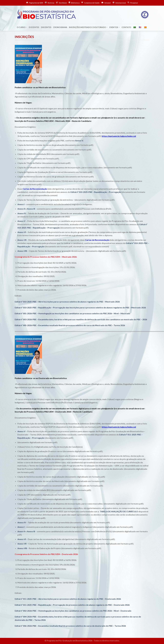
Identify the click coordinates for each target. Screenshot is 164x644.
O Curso (22, 27)
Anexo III (31, 209)
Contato (126, 27)
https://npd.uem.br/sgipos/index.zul (119, 136)
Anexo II (21, 209)
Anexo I (21, 204)
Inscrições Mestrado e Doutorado (88, 27)
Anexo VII (22, 240)
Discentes (46, 27)
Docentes (34, 27)
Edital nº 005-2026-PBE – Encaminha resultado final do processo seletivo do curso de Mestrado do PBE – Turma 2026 (70, 325)
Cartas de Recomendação (35, 189)
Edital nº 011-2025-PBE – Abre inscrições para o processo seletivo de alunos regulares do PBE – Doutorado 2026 (68, 599)
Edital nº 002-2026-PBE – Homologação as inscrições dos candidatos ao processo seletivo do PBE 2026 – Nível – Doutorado (73, 611)
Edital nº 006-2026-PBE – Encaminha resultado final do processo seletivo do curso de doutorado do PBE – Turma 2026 (70, 626)
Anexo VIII (22, 251)
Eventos (115, 27)
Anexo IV (22, 213)
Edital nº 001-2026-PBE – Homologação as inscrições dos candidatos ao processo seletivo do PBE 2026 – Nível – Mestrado (72, 313)
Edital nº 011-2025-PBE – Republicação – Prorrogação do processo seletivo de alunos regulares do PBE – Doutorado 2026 (72, 605)
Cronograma (60, 27)
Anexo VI (22, 232)
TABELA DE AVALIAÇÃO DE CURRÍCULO (119, 511)
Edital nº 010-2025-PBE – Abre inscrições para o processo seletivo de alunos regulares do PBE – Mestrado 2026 (67, 302)
